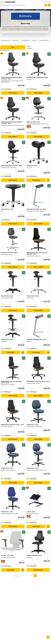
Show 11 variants (38, 267)
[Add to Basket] (48, 180)
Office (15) (35, 40)
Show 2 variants (38, 137)
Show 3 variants (38, 93)
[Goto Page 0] (16, 576)
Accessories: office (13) (44, 40)
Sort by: (29, 46)
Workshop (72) (16, 40)
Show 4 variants (13, 93)
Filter (13, 47)
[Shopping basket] (49, 2)
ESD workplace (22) (26, 40)
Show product (36, 180)
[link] (24, 576)
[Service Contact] (48, 637)
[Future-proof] (24, 54)
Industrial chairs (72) (6, 40)
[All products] (1, 2)
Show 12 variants (38, 396)
